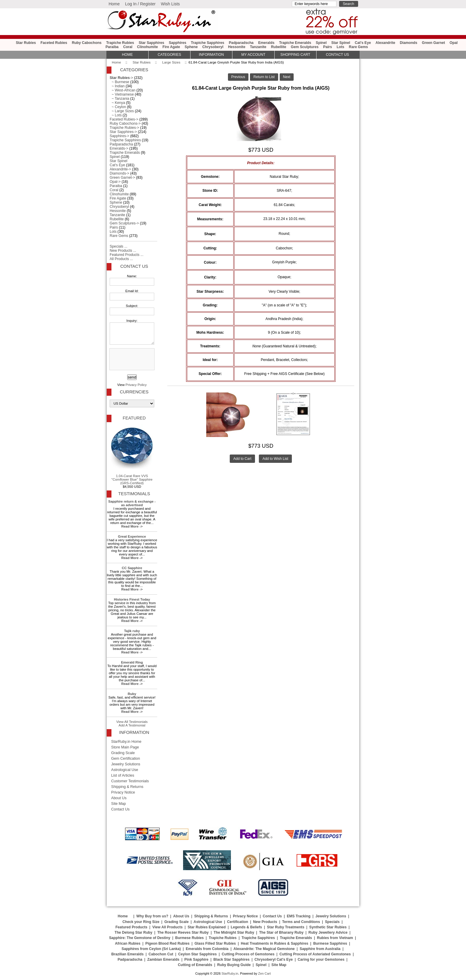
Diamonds (408, 43)
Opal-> (115, 182)
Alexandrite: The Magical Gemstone (264, 949)
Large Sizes (171, 62)
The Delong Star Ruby (134, 932)
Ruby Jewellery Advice (328, 932)
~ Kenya (117, 103)
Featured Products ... (127, 255)
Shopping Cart (295, 55)
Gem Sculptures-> (124, 223)
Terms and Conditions (301, 922)
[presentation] (131, 360)
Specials (332, 922)
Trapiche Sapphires (207, 43)
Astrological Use (125, 770)
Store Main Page (125, 747)
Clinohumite (147, 47)
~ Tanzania (119, 99)
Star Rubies (141, 62)
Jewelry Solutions (126, 764)
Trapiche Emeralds (295, 43)
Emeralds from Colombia (207, 949)
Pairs (328, 47)
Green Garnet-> (122, 178)
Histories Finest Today (132, 599)
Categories (169, 55)
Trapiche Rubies (120, 43)
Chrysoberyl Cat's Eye (274, 960)
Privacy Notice (123, 792)
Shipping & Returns (127, 787)
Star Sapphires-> (123, 132)
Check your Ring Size (141, 922)
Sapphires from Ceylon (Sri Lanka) (151, 949)
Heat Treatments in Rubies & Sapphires (274, 943)
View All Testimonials (132, 722)
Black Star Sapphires (232, 960)
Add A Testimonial (132, 725)
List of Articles (123, 775)
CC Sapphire (132, 568)
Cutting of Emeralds (195, 965)
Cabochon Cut (161, 954)
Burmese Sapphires (330, 943)
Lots (341, 47)
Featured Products (131, 927)
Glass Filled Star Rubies (215, 943)
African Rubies (128, 943)
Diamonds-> (119, 173)
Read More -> (132, 526)
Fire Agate (171, 47)
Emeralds (266, 43)
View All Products (168, 927)
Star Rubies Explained (207, 927)
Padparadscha (241, 43)
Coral (128, 47)
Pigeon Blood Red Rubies (167, 943)
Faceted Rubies (54, 43)
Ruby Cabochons (87, 43)
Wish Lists (170, 4)
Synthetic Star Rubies (328, 927)
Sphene (191, 47)
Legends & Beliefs (246, 927)
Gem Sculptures (305, 47)
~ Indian (117, 86)
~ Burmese (119, 82)
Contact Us (134, 266)
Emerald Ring (132, 662)
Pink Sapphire (196, 960)
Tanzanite (258, 47)
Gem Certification (126, 759)
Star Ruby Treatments (286, 927)
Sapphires (178, 43)
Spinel (321, 43)
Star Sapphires (152, 43)
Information (211, 55)
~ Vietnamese (122, 94)
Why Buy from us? (152, 916)
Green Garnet (434, 43)
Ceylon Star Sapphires (198, 954)
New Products (265, 922)
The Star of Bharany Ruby (281, 932)
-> (121, 78)
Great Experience (132, 536)
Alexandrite (385, 43)
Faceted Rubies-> (124, 119)
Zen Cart (264, 973)
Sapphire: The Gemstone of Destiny (140, 938)
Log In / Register (140, 4)
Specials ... (118, 246)
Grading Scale (123, 753)
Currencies (134, 392)
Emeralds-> (119, 148)
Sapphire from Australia (320, 949)
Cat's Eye (363, 43)
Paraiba (112, 47)
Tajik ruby (132, 631)
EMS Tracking (299, 916)
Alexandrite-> (120, 169)
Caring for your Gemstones (321, 960)
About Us (119, 798)
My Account (253, 55)
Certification (238, 922)
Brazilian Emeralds (127, 954)
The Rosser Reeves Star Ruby (183, 932)
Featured (134, 418)
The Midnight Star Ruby (234, 932)
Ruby (132, 694)
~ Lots (116, 115)
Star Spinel (341, 43)
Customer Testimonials (130, 781)
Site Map (119, 804)
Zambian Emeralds (163, 960)
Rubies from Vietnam (335, 938)
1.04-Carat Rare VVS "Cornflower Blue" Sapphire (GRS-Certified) (132, 455)
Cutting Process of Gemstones (248, 954)
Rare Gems (358, 47)
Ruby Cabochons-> (125, 124)
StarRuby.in (230, 973)
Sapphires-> (119, 136)
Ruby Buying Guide (234, 965)
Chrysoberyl (213, 47)
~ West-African (123, 90)
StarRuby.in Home (126, 742)
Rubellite (279, 47)
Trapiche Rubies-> (124, 128)
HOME (127, 55)
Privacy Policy (136, 385)
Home (114, 4)
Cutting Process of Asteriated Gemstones (315, 954)
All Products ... (121, 259)
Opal (454, 43)
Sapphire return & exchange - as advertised (132, 503)
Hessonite (237, 47)
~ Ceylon (118, 107)
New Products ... (123, 251)
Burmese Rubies (190, 938)
